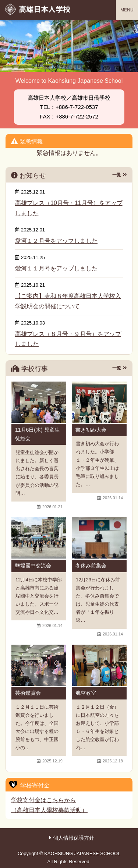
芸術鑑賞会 (28, 693)
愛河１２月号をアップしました (56, 241)
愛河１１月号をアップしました (56, 268)
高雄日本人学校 (38, 9)
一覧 (117, 175)
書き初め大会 (91, 430)
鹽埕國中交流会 (33, 566)
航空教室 (86, 693)
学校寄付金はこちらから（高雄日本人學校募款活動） (49, 805)
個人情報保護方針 (74, 838)
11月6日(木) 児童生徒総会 (37, 434)
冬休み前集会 (91, 566)
